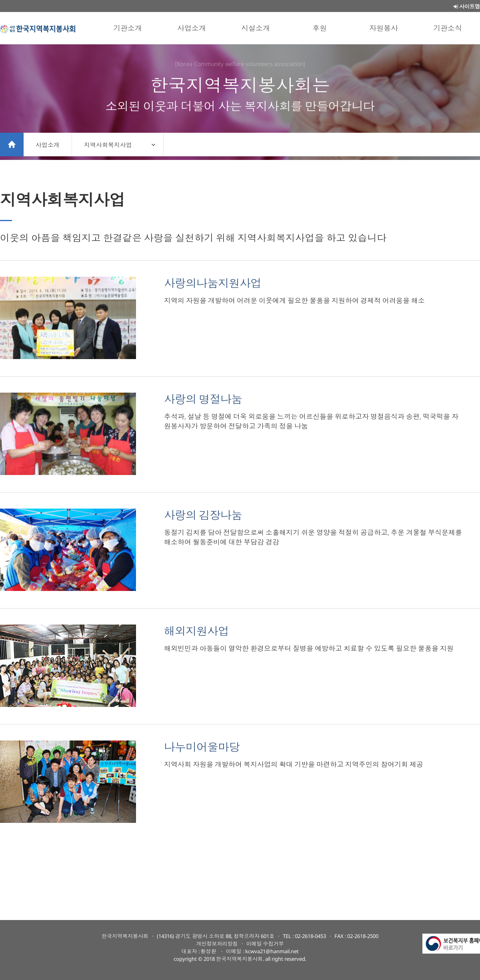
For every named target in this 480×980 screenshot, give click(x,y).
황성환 (209, 951)
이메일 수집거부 (265, 944)
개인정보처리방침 (217, 944)
